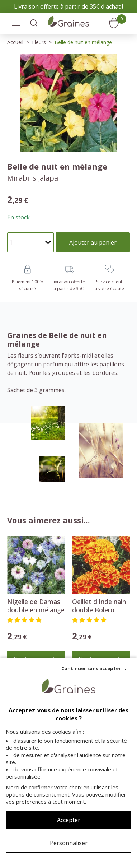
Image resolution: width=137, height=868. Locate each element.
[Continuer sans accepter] (94, 668)
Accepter (69, 820)
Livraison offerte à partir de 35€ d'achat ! (68, 6)
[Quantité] (30, 242)
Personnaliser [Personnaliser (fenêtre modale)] (69, 843)
